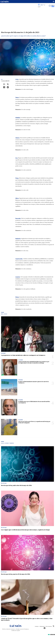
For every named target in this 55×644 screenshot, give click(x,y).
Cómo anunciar (49, 626)
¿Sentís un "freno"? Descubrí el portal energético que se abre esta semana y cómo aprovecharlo (27, 619)
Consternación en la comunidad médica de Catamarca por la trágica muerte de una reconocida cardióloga (34, 362)
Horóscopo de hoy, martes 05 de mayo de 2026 (16, 574)
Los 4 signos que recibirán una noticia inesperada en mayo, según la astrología (25, 530)
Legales (18, 631)
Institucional (42, 626)
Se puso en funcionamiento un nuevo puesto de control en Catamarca (33, 382)
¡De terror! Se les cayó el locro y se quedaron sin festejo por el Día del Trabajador (34, 422)
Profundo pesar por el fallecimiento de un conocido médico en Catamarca (34, 402)
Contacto (37, 626)
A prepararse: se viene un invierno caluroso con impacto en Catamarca (23, 355)
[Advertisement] (27, 19)
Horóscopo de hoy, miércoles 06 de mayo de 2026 (16, 485)
